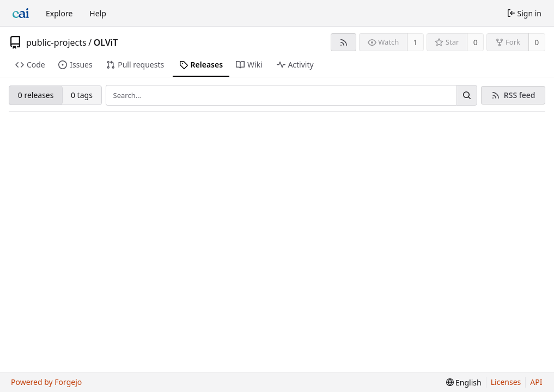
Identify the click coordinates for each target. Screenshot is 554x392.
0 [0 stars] (476, 42)
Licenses (506, 382)
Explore (59, 13)
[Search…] (467, 95)
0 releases (36, 95)
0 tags (82, 95)
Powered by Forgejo (46, 382)
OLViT (106, 42)
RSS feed (520, 95)
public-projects (56, 42)
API (536, 382)
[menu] (464, 382)
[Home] (21, 13)
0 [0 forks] (537, 42)
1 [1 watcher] (416, 42)
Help (98, 13)
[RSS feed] (343, 42)
